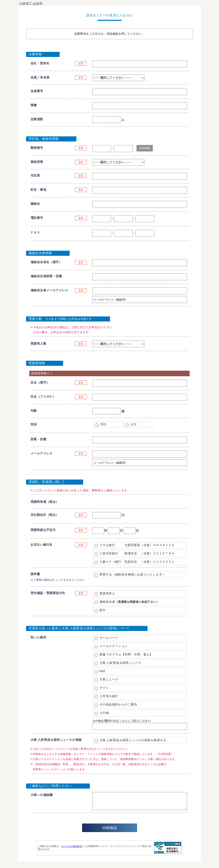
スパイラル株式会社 (72, 846)
